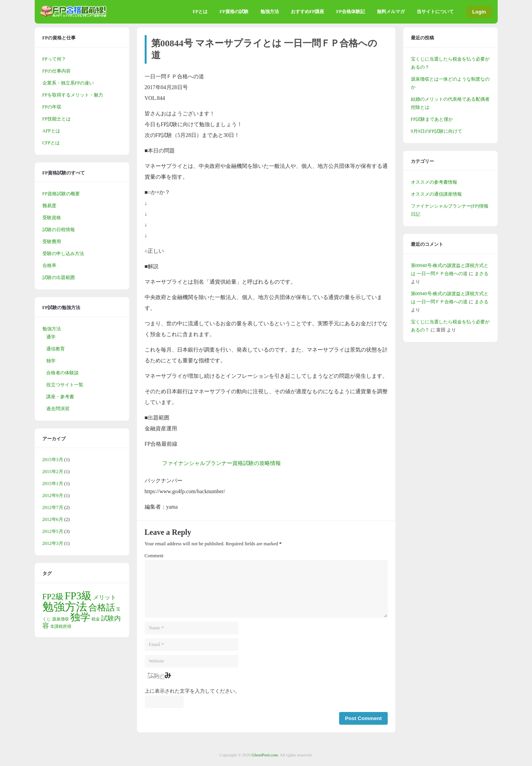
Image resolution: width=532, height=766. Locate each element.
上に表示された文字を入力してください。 (192, 691)
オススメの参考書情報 (434, 182)
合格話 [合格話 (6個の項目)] (102, 608)
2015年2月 (53, 472)
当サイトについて (435, 12)
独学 (51, 361)
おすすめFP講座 (308, 12)
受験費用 (52, 242)
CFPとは (51, 143)
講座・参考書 (60, 397)
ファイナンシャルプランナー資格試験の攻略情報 (221, 463)
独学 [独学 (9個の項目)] (80, 617)
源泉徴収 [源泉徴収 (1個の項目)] (61, 619)
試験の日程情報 (59, 230)
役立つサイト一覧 (65, 385)
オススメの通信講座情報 (436, 194)
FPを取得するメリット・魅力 (73, 95)
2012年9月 (53, 495)
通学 (51, 337)
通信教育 (56, 349)
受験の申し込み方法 (63, 254)
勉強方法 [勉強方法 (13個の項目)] (65, 607)
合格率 (49, 265)
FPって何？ (54, 59)
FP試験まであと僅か (432, 119)
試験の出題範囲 (59, 277)
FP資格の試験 (234, 12)
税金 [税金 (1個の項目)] (96, 619)
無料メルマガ (391, 12)
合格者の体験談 (62, 373)
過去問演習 (58, 409)
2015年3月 (53, 460)
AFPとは (51, 131)
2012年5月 (53, 531)
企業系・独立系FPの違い (68, 83)
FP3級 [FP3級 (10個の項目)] (78, 596)
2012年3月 (53, 543)
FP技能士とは (57, 119)
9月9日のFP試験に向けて (437, 131)
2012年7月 (53, 507)
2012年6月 (53, 519)
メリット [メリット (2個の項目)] (105, 597)
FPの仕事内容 (57, 71)
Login (479, 12)
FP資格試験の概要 (61, 194)
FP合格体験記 (350, 12)
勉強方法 (270, 12)
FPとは (200, 12)
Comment (154, 556)
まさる (481, 274)
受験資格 (52, 218)
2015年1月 (53, 484)
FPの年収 (52, 107)
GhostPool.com (265, 755)
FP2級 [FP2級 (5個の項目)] (53, 597)
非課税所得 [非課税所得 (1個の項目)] (61, 626)
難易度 (49, 206)
